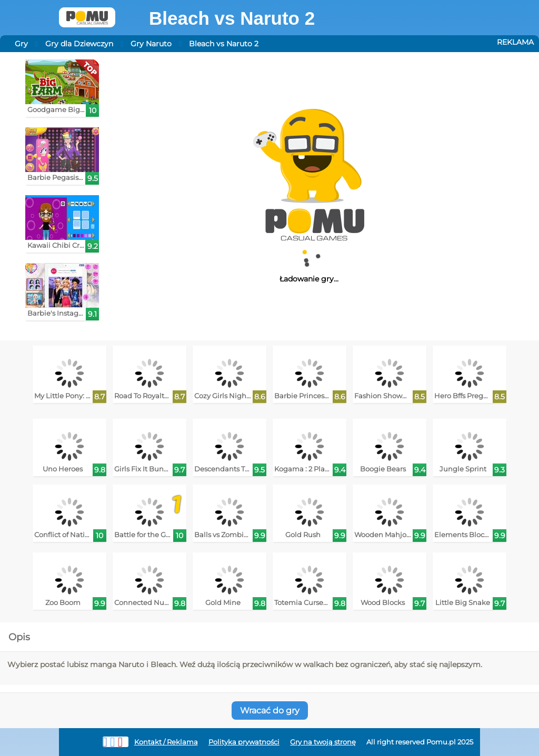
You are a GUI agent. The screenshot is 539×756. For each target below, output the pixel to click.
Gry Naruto (151, 44)
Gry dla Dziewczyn (79, 44)
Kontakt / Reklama (166, 742)
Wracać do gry (270, 710)
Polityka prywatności (244, 742)
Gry (21, 44)
